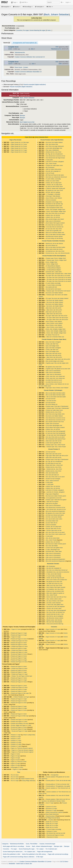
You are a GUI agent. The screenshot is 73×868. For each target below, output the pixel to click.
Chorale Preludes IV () (54, 339)
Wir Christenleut (50, 167)
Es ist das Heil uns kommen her (54, 225)
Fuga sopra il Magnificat (52, 494)
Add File (24, 2)
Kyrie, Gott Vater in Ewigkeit (53, 342)
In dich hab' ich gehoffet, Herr (54, 231)
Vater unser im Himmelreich (53, 221)
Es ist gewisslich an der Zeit (54, 498)
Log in (68, 2)
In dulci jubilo (49, 160)
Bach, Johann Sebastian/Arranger (42, 846)
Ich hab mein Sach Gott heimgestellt (55, 431)
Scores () (7, 43)
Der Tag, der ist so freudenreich (54, 154)
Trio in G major (15, 781)
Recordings (28, 7)
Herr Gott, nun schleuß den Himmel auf (56, 177)
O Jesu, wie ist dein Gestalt (54, 574)
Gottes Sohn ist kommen (52, 424)
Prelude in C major (16, 735)
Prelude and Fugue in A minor (19, 666)
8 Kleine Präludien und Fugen (21, 697)
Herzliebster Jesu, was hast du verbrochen (58, 572)
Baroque (22, 115)
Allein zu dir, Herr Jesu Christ (54, 585)
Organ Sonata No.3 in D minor (19, 146)
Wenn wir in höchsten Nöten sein (55, 337)
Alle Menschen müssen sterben (54, 236)
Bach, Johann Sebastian (57, 14)
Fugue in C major (17, 769)
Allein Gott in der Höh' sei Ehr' (54, 441)
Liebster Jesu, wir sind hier (53, 215)
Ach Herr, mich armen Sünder (54, 517)
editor (60, 64)
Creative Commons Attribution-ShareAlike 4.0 (28, 72)
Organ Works (29, 137)
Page (14, 2)
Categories (5, 844)
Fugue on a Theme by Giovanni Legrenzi (22, 748)
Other (50, 7)
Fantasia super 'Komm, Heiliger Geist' (56, 258)
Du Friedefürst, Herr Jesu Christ (55, 589)
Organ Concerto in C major (53, 637)
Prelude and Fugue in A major (19, 648)
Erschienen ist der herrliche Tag (54, 204)
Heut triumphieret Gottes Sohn (54, 206)
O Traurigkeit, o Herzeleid (53, 194)
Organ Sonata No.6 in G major (19, 152)
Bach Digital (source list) (27, 122)
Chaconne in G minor (52, 837)
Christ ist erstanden (51, 200)
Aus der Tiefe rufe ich (51, 523)
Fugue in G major (15, 756)
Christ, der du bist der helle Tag (55, 624)
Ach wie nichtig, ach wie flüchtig (54, 238)
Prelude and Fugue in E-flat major (20, 693)
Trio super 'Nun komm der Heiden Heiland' (57, 298)
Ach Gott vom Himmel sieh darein (55, 515)
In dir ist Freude (50, 173)
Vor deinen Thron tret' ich (52, 335)
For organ (26, 30)
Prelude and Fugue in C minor (19, 678)
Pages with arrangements (45, 852)
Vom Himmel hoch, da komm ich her (55, 156)
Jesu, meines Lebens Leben (54, 599)
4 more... (49, 30)
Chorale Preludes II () (53, 241)
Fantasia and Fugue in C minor (19, 652)
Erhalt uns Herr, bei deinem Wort (55, 591)
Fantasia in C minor (52, 831)
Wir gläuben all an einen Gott (53, 367)
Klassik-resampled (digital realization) (35, 85)
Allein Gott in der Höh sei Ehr (53, 308)
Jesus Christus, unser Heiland (54, 198)
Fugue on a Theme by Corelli (18, 762)
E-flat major (40, 857)
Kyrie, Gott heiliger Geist (52, 346)
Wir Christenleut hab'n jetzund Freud (55, 439)
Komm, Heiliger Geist (51, 262)
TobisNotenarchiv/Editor (17, 844)
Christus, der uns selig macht (53, 183)
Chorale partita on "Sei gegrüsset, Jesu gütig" (58, 786)
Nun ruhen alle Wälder (52, 546)
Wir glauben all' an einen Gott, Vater (55, 513)
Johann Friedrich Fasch (27, 779)
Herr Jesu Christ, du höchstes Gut (55, 612)
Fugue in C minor (15, 754)
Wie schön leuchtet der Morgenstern (55, 511)
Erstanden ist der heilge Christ (54, 202)
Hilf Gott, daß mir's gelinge (53, 192)
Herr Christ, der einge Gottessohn (55, 146)
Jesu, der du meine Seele (53, 538)
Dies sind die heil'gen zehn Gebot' (55, 219)
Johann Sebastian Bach (41, 137)
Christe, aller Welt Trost (52, 344)
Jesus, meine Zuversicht (52, 481)
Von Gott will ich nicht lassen (53, 289)
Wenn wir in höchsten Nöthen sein (55, 233)
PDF (57, 47)
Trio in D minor (15, 775)
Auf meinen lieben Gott (52, 521)
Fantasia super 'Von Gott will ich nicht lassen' (58, 291)
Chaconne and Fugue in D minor (55, 835)
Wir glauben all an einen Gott (54, 582)
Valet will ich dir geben (52, 502)
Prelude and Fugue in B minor (19, 670)
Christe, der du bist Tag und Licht (55, 578)
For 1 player (40, 849)
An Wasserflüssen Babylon (53, 266)
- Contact (25, 67)
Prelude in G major (16, 737)
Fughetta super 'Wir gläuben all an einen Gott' (58, 369)
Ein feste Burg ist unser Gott (53, 463)
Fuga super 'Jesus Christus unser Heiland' (57, 388)
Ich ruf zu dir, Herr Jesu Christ (54, 229)
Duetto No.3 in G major (52, 826)
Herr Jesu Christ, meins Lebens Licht (56, 534)
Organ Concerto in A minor (53, 633)
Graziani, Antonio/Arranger (47, 844)
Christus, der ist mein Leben (54, 608)
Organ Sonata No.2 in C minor (19, 144)
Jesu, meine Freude (51, 164)
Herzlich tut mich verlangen (53, 479)
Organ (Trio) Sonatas (15, 140)
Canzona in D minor (51, 807)
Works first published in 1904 (12, 854)
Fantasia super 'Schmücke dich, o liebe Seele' (59, 274)
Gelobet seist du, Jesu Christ (53, 152)
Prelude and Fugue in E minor (19, 639)
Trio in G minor (15, 777)
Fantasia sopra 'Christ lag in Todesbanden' (57, 459)
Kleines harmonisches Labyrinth (54, 812)
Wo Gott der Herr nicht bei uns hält (56, 833)
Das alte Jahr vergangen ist (53, 171)
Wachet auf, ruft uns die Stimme (54, 243)
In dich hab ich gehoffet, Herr (53, 443)
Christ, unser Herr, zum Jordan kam (55, 376)
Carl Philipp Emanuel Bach (52, 818)
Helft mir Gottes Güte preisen (54, 169)
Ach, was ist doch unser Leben (54, 519)
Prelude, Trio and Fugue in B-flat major (22, 676)
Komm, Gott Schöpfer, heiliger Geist (55, 210)
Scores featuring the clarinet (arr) (13, 852)
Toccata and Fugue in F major (19, 658)
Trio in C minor (15, 779)
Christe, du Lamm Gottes (52, 181)
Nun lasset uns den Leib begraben (56, 607)
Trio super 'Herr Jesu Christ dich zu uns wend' (58, 276)
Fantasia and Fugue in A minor (19, 720)
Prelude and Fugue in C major (19, 633)
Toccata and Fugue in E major (19, 729)
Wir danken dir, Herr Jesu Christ (54, 190)
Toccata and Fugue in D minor (19, 654)
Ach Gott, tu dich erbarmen (54, 603)
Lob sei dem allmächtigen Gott (54, 148)
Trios (19, 772)
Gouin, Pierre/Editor (32, 844)
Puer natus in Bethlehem (52, 150)
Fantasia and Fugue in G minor (19, 662)
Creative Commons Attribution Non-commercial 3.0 (30, 57)
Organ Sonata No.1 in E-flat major (20, 142)
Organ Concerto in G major (53, 629)
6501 (32, 49)
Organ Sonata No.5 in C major (19, 150)
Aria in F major (50, 803)
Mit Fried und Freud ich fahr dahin (55, 175)
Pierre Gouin (18, 67)
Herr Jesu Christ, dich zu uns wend (55, 213)
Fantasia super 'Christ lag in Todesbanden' (57, 406)
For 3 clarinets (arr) (51, 849)
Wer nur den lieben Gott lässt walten (55, 234)
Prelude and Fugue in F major (19, 706)
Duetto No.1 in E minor (52, 822)
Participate (39, 7)
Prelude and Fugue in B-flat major (20, 716)
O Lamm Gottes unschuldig (53, 283)
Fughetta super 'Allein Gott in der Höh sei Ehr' (58, 359)
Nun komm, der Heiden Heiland (54, 293)
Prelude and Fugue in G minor (19, 645)
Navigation (6, 7)
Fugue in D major (16, 637)
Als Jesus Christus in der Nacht (55, 601)
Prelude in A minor (16, 739)
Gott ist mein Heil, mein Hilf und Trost (56, 597)
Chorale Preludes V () (53, 390)
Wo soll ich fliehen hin (52, 245)
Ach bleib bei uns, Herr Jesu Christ (55, 251)
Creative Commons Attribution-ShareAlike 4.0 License (35, 862)
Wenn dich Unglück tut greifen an (55, 593)
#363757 (11, 64)
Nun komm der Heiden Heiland (55, 300)
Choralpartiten (55, 775)
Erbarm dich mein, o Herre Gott (54, 465)
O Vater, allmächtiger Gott (53, 550)
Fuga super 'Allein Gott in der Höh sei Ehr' (57, 456)
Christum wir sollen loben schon (54, 165)
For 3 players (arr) (30, 852)
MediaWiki (12, 864)
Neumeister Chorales (53, 564)
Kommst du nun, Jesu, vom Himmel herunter (58, 253)
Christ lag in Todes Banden (53, 196)
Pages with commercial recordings (58, 854)
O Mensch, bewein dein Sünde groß (55, 188)
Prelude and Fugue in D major (19, 635)
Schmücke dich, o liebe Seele (54, 272)
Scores (17, 7)
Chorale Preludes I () (52, 140)
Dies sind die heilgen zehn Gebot (55, 361)
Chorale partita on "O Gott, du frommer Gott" (58, 784)
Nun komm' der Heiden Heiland (54, 142)
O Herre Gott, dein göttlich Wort (54, 548)
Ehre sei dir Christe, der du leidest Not (57, 580)
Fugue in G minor (16, 629)
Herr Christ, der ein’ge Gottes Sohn (55, 414)
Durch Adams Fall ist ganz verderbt (55, 223)
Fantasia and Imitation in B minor (20, 723)
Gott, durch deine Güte (52, 144)
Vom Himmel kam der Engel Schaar (55, 158)
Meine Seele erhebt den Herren (54, 249)
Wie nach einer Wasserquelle (54, 622)
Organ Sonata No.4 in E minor (19, 148)
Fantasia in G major (16, 742)
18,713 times (64, 862)
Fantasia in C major (16, 741)
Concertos (19, 30)
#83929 (10, 49)
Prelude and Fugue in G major (19, 660)
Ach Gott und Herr (51, 399)
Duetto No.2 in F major (52, 824)
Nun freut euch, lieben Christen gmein (56, 496)
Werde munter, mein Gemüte (54, 620)
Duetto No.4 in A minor (52, 827)
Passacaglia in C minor (17, 767)
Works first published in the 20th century (34, 854)
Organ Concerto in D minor (53, 644)
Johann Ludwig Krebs (29, 735)
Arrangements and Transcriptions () (25, 43)
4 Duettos (51, 820)
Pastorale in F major (51, 810)
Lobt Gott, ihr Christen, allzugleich (55, 162)
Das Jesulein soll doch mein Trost (55, 422)
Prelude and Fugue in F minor (19, 643)
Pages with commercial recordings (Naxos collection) (19, 857)
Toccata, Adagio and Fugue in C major (21, 725)
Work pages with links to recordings (13, 846)
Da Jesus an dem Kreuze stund (54, 186)
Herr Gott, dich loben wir (52, 475)
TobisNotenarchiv (56, 49)
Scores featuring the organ (37, 30)
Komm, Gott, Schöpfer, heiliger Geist (56, 329)
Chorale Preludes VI (54, 449)
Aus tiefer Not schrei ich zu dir (54, 380)
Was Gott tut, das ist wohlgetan (55, 616)
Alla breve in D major (51, 809)
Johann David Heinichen (52, 814)
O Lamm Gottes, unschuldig (53, 179)
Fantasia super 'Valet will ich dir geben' (56, 500)
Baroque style (58, 846)
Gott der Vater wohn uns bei (53, 528)
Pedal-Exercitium (50, 816)
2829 (33, 64)
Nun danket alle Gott (51, 287)
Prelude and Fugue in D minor (19, 656)
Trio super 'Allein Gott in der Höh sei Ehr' (57, 316)
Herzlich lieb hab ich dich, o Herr (55, 614)
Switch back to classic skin (24, 864)
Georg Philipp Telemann (29, 781)
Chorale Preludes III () (54, 256)
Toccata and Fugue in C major (19, 731)
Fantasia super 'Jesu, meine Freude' (55, 445)
